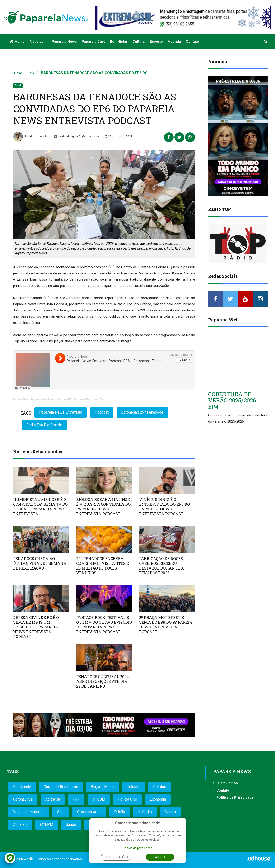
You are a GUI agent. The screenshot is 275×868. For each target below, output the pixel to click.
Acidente (53, 799)
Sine (61, 812)
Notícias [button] (38, 42)
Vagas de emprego (29, 812)
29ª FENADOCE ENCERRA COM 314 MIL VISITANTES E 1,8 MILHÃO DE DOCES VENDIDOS (103, 566)
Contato (192, 42)
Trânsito (134, 787)
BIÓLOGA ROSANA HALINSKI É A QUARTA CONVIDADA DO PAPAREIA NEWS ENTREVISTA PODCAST (104, 507)
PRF (76, 799)
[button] (266, 42)
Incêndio (145, 812)
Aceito (160, 857)
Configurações (116, 857)
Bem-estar (119, 42)
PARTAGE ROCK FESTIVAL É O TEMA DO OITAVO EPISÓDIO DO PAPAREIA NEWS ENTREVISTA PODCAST (104, 625)
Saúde (71, 824)
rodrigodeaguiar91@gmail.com (77, 137)
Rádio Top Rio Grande (44, 425)
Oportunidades (89, 812)
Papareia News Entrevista (61, 412)
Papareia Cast (93, 42)
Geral (31, 73)
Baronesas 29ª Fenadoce (142, 412)
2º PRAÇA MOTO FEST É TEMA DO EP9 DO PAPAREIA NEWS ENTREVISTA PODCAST (166, 625)
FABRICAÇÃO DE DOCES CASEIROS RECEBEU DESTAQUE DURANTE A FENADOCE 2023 (161, 566)
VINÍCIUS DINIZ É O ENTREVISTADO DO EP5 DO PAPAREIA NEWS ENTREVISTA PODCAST (164, 507)
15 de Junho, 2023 (119, 137)
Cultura (139, 42)
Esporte (156, 42)
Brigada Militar (103, 787)
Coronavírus (23, 799)
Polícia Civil (127, 799)
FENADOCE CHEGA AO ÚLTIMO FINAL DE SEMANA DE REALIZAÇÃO (40, 563)
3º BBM (99, 799)
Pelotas (160, 787)
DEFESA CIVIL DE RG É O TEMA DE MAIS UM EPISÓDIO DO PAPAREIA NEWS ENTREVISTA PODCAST (36, 627)
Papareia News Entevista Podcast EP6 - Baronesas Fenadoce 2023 (67, 399)
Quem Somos (227, 783)
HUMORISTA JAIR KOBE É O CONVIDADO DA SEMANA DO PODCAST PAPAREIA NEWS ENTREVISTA (40, 507)
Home (17, 42)
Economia (158, 799)
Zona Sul (20, 824)
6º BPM (47, 824)
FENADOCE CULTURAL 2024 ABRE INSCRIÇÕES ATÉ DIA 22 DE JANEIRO (103, 681)
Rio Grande (22, 787)
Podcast (102, 412)
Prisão (120, 812)
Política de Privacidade (235, 797)
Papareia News (64, 42)
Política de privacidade (137, 848)
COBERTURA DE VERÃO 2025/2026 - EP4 (234, 400)
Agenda (174, 42)
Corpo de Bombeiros (61, 787)
